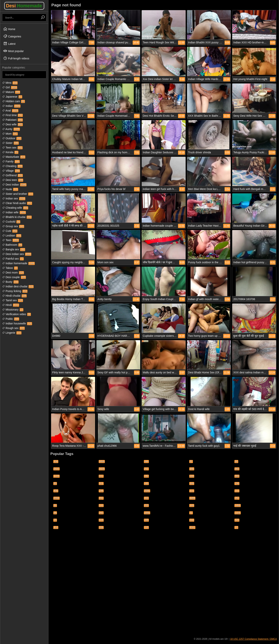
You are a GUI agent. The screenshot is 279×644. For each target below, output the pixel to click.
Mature (11, 92)
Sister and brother (18, 194)
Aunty (11, 129)
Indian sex (14, 198)
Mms (10, 83)
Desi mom (13, 273)
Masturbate (14, 157)
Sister (10, 143)
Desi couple (14, 277)
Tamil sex (13, 300)
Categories (12, 36)
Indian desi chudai (18, 286)
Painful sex (13, 259)
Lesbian (12, 235)
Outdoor (12, 138)
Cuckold (11, 222)
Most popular (13, 51)
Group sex (13, 226)
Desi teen (13, 180)
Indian (11, 106)
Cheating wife (15, 208)
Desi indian (14, 185)
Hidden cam (14, 101)
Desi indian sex (17, 254)
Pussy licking (15, 291)
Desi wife (12, 124)
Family (11, 161)
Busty (10, 282)
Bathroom (12, 245)
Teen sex (12, 148)
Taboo (10, 268)
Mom (10, 134)
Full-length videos (16, 58)
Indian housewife (17, 323)
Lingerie (12, 333)
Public (11, 319)
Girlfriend (12, 175)
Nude (10, 189)
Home (9, 29)
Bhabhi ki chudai (17, 217)
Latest (9, 44)
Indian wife (14, 212)
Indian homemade (18, 263)
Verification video (17, 314)
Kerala (10, 152)
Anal (10, 111)
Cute (10, 231)
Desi (24, 6)
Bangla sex (14, 249)
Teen (11, 240)
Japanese (12, 97)
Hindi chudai (14, 296)
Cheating (12, 166)
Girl (10, 87)
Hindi (11, 305)
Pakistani (12, 120)
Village (11, 171)
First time (12, 115)
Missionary (13, 310)
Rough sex (13, 328)
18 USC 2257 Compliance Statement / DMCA (254, 639)
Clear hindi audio (17, 203)
